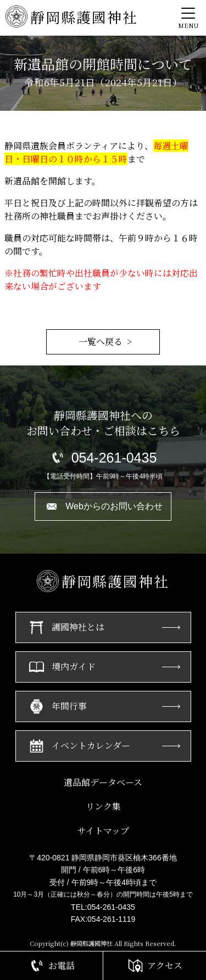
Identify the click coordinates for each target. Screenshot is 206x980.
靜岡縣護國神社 (72, 16)
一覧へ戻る (101, 342)
